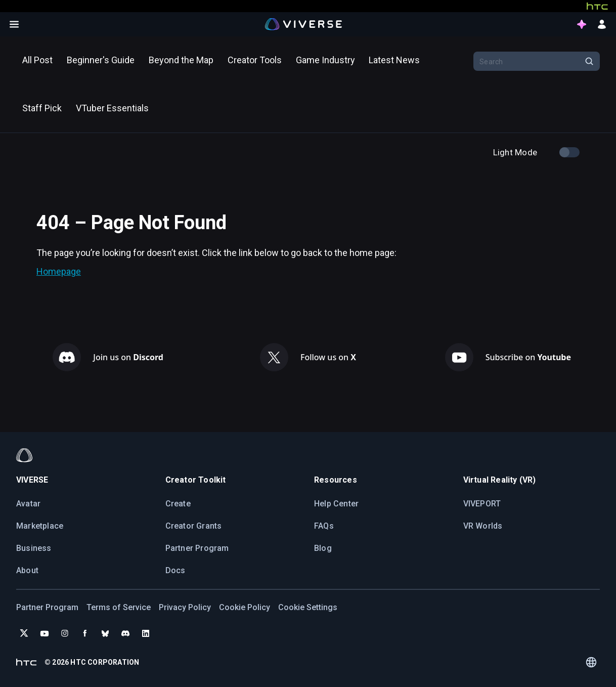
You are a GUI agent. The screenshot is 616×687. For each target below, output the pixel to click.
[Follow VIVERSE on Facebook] (85, 633)
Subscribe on (528, 357)
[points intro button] (582, 24)
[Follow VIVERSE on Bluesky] (105, 633)
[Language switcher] (591, 662)
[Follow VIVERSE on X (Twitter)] (24, 633)
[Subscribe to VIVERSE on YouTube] (45, 633)
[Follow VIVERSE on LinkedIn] (146, 633)
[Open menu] (14, 24)
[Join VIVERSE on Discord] (125, 633)
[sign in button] (602, 24)
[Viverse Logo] (304, 24)
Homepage (59, 271)
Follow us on (328, 357)
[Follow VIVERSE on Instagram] (65, 633)
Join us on (128, 357)
